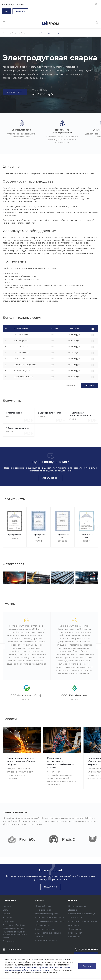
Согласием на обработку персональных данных (29, 970)
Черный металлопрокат (47, 914)
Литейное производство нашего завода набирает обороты (21, 761)
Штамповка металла (24, 377)
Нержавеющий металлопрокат (50, 921)
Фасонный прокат (44, 906)
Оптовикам (74, 925)
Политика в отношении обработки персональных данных (15, 935)
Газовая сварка (21, 347)
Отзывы (6, 914)
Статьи (6, 910)
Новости (7, 906)
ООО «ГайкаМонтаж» (74, 695)
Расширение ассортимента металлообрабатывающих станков (62, 763)
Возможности (75, 937)
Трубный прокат (43, 910)
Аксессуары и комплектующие (83, 921)
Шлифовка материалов (25, 365)
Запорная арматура (45, 929)
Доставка (73, 910)
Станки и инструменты (46, 941)
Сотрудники (8, 921)
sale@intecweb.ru (15, 950)
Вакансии (7, 918)
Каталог (40, 900)
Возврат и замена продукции (82, 914)
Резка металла (21, 335)
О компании (9, 900)
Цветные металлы (44, 925)
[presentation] (97, 528)
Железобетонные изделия (48, 933)
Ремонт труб (20, 359)
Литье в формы (21, 341)
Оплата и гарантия (77, 906)
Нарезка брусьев (22, 371)
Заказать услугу (15, 92)
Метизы (39, 937)
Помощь (73, 900)
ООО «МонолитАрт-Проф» (27, 695)
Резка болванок (22, 353)
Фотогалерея (75, 929)
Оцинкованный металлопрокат (50, 918)
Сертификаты (9, 941)
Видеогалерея (75, 933)
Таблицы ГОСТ (75, 918)
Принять (87, 966)
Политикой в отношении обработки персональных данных (42, 967)
